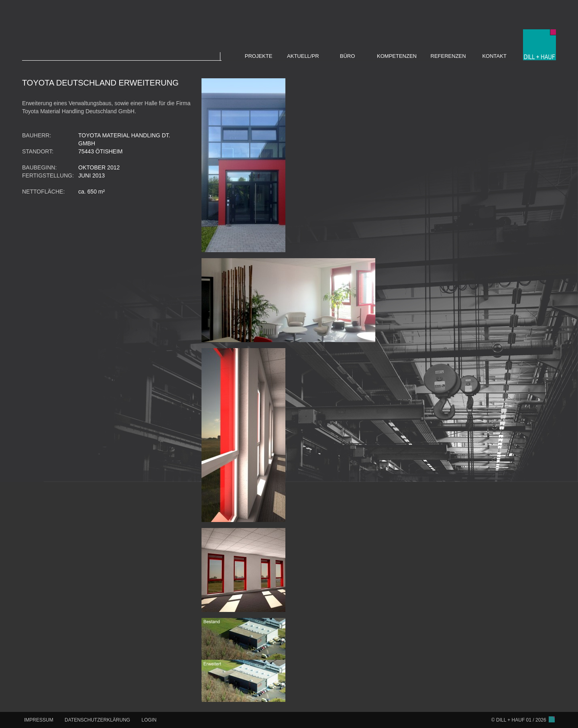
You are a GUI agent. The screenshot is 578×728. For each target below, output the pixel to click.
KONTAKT (494, 56)
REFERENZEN (448, 56)
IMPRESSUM (39, 720)
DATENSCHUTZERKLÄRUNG (97, 720)
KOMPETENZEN (397, 56)
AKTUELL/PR (303, 56)
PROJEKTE (259, 56)
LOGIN (149, 720)
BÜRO (348, 56)
